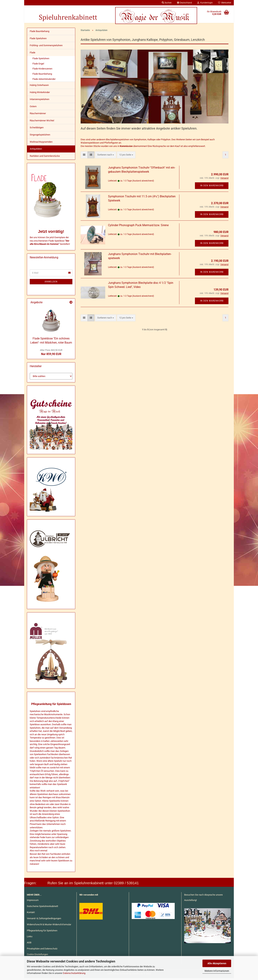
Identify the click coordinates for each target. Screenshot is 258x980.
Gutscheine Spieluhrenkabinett (42, 908)
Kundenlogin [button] (205, 3)
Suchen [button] (167, 3)
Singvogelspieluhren (40, 136)
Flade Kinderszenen (42, 70)
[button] (184, 3)
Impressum (33, 902)
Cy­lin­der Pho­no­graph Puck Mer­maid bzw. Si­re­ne (138, 227)
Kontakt (31, 914)
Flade (33, 54)
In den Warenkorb (212, 187)
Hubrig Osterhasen (39, 87)
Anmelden (51, 283)
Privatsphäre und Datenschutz (42, 950)
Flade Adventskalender (44, 81)
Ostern (33, 108)
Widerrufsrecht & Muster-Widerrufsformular (49, 926)
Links (30, 938)
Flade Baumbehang (40, 33)
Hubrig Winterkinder (40, 94)
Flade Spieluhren (38, 40)
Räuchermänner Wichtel (42, 122)
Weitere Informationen (217, 971)
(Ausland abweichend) (143, 183)
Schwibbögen (37, 129)
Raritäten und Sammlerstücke (45, 158)
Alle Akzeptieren (217, 963)
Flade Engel (38, 65)
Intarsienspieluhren (40, 101)
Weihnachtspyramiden (41, 144)
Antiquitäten (36, 151)
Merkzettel (225, 3)
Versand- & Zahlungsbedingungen (44, 920)
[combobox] (106, 157)
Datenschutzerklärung (74, 973)
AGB (29, 944)
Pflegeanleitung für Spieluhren (42, 932)
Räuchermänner (38, 115)
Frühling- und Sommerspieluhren (46, 47)
